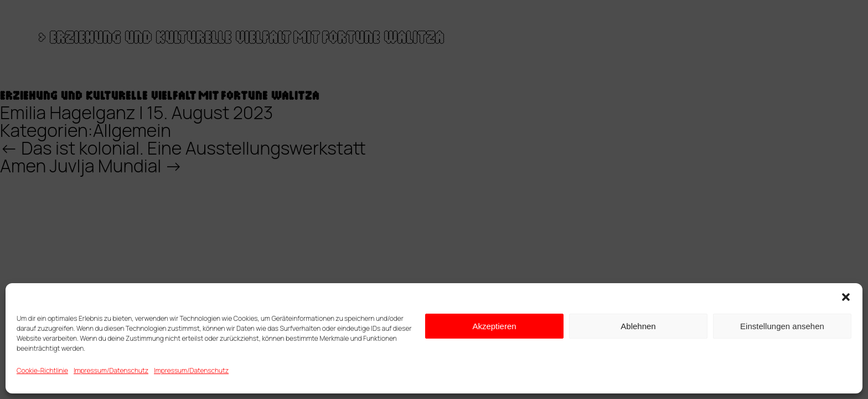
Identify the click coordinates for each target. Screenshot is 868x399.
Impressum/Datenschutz (111, 370)
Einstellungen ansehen (782, 326)
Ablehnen (638, 326)
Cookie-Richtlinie (42, 370)
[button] (846, 297)
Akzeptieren (494, 326)
